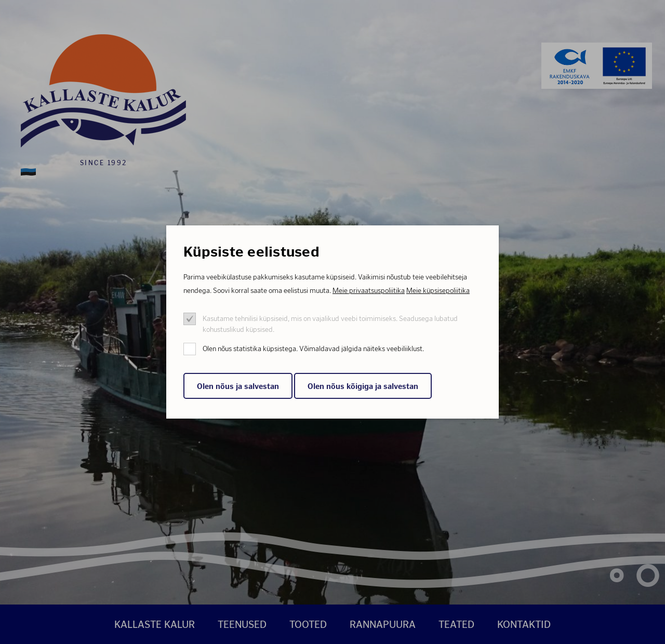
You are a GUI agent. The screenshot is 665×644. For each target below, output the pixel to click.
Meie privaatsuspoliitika (369, 291)
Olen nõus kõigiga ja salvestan (363, 386)
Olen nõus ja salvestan (238, 386)
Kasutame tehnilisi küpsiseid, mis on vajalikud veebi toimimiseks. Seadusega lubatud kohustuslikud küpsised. (330, 324)
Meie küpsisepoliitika (438, 291)
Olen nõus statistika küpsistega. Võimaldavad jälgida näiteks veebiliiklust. (313, 349)
